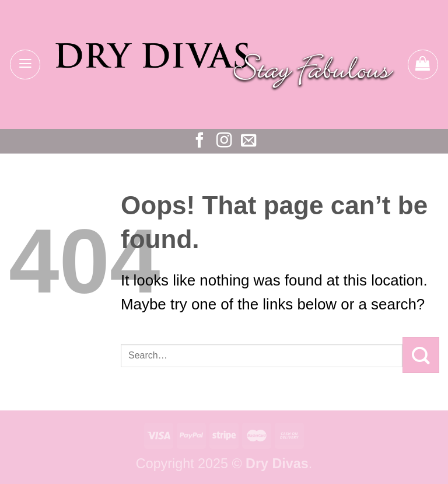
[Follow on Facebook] (199, 141)
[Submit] (421, 355)
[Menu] (25, 65)
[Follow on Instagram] (224, 141)
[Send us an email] (249, 141)
